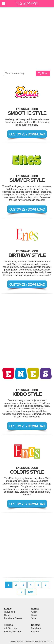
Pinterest (36, 632)
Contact (36, 625)
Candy (7, 615)
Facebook (36, 628)
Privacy (12, 641)
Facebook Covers (13, 618)
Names (35, 609)
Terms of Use (21, 641)
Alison (34, 612)
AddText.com (11, 628)
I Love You (9, 612)
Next (31, 592)
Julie (33, 618)
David (34, 615)
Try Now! (43, 73)
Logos (8, 609)
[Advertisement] (27, 39)
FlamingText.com (13, 632)
